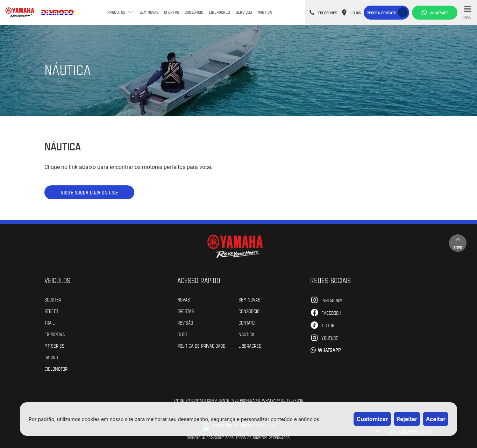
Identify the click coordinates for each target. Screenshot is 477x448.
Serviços (244, 12)
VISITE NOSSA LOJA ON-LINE (89, 193)
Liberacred (219, 12)
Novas (184, 299)
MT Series (54, 346)
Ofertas (172, 12)
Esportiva (55, 334)
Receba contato (381, 13)
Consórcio (194, 12)
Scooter (53, 299)
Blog (182, 334)
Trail (49, 322)
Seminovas (149, 12)
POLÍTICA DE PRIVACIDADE (201, 346)
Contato (247, 322)
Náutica (265, 12)
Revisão (185, 322)
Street (51, 311)
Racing (51, 357)
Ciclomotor (56, 369)
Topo (458, 243)
